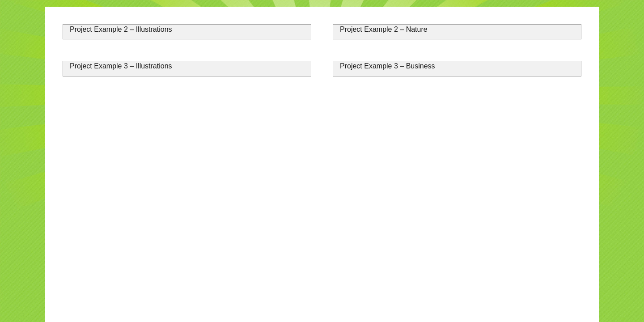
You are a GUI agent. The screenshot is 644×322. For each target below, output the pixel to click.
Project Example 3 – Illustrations (121, 66)
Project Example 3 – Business (388, 66)
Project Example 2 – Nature (384, 29)
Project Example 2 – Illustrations (121, 29)
